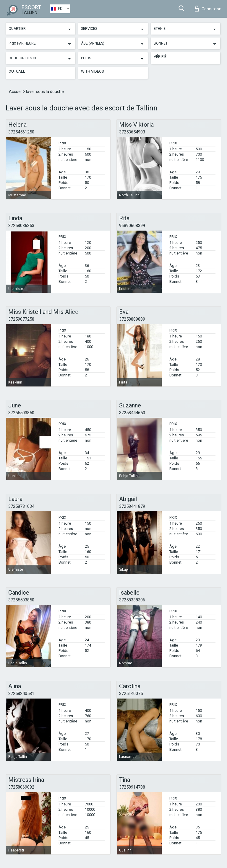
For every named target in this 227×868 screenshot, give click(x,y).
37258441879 (132, 506)
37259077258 (21, 319)
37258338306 (132, 600)
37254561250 (21, 132)
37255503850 (21, 413)
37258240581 (21, 694)
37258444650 (132, 413)
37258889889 (132, 319)
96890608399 (132, 226)
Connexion (208, 9)
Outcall (17, 71)
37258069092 (21, 787)
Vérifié (160, 57)
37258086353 (21, 226)
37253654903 (132, 132)
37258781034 (21, 506)
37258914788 (132, 787)
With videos (93, 71)
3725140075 (131, 694)
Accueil (16, 92)
